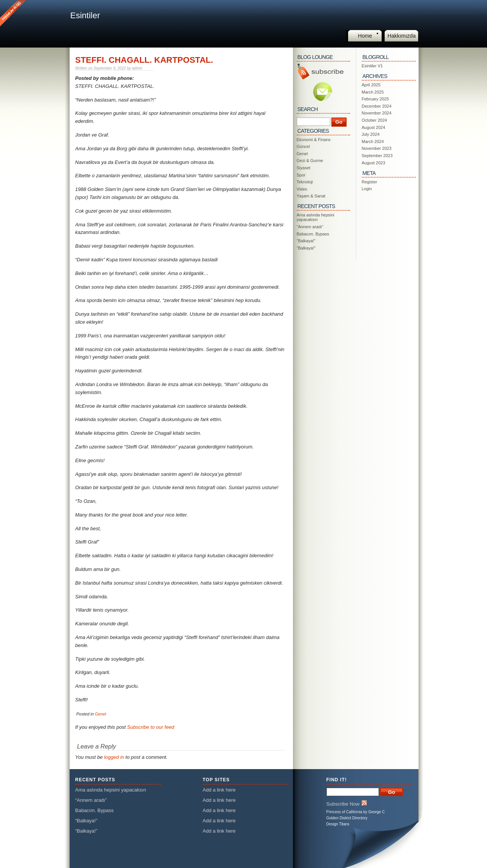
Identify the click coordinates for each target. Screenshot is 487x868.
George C (376, 812)
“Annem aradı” (310, 227)
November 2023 (377, 148)
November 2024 (377, 113)
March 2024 (373, 141)
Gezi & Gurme (310, 161)
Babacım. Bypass (313, 234)
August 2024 (374, 127)
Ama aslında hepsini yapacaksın (316, 217)
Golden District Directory (347, 818)
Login (367, 189)
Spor (301, 175)
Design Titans (338, 824)
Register (370, 182)
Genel (100, 714)
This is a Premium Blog (14, 14)
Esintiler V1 (372, 66)
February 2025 (376, 99)
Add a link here (219, 790)
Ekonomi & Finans (314, 140)
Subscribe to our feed (151, 727)
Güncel (303, 146)
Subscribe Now (347, 803)
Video (302, 189)
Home (365, 36)
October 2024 (375, 120)
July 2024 (371, 134)
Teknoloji (305, 182)
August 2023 (374, 163)
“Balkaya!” (306, 241)
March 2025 (373, 92)
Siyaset (304, 168)
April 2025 (371, 85)
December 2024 (377, 106)
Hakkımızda (402, 36)
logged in (114, 757)
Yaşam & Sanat (311, 196)
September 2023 (377, 156)
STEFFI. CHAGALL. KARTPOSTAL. (144, 60)
